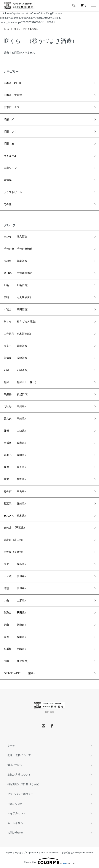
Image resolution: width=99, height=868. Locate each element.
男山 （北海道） (15, 625)
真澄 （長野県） (15, 479)
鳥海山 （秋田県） (15, 613)
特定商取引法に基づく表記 (23, 784)
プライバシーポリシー (20, 794)
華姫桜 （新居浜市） (17, 394)
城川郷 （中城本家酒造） (19, 273)
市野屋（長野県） (14, 552)
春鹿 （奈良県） (15, 467)
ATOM (19, 804)
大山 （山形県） (15, 600)
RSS (10, 804)
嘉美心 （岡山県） (15, 455)
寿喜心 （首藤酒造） (17, 346)
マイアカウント (17, 813)
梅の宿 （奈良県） (15, 491)
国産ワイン (10, 168)
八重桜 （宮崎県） (15, 649)
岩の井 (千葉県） (15, 528)
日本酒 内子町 (13, 83)
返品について (15, 765)
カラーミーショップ (16, 853)
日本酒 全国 (12, 107)
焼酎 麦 (9, 144)
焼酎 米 (9, 119)
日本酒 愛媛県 (13, 95)
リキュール (10, 156)
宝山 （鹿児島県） (17, 661)
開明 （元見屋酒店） (18, 297)
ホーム (7, 29)
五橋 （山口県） (15, 431)
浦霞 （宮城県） (15, 588)
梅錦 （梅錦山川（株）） (21, 382)
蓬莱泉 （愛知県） (15, 503)
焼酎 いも (10, 132)
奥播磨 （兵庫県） (15, 443)
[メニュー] (93, 6)
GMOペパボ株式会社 (62, 853)
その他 (8, 204)
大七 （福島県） (15, 564)
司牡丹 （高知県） (15, 406)
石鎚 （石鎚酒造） (17, 370)
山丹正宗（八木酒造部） (18, 334)
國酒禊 (8, 180)
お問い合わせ (15, 833)
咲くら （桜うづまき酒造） (27, 29)
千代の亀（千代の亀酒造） (19, 249)
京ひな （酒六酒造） (17, 237)
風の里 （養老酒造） (17, 261)
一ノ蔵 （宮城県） (15, 576)
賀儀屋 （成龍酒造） (17, 358)
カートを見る (15, 823)
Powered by (49, 861)
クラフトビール (13, 192)
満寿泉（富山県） (14, 540)
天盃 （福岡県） (15, 637)
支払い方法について (19, 775)
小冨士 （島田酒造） (17, 309)
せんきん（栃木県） (15, 516)
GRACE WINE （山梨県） (20, 673)
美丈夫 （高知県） (15, 418)
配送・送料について (19, 755)
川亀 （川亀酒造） (17, 285)
